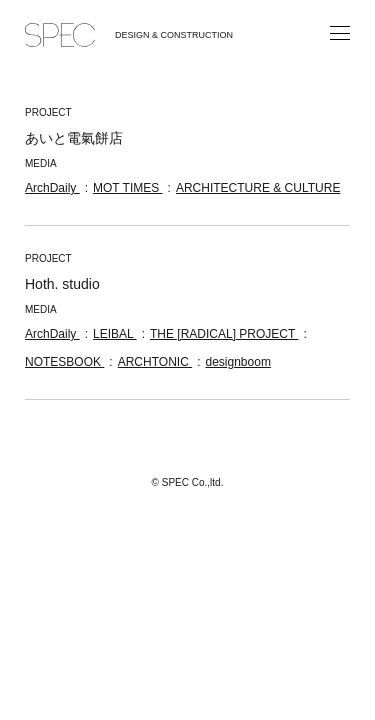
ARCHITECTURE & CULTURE (258, 188)
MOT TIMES (128, 188)
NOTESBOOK (64, 362)
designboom (238, 362)
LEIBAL (115, 334)
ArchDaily (52, 188)
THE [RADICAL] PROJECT (224, 334)
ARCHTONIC (155, 362)
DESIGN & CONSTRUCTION (174, 35)
